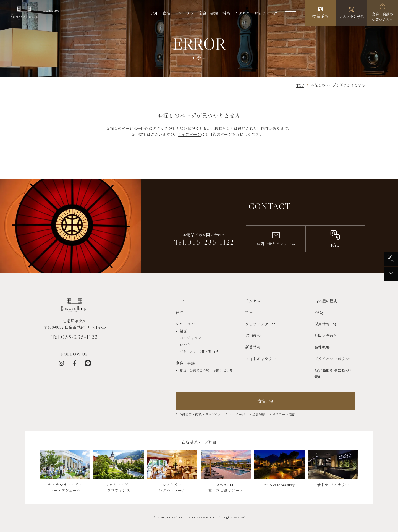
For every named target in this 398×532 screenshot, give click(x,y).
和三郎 (195, 351)
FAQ (319, 312)
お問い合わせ (326, 336)
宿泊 (166, 13)
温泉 (226, 13)
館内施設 (253, 336)
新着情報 (253, 347)
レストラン (184, 13)
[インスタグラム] (61, 363)
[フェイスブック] (75, 363)
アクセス (242, 13)
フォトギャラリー (261, 359)
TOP (154, 13)
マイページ (237, 414)
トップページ (189, 134)
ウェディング (266, 13)
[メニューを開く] (291, 13)
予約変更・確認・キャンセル (200, 414)
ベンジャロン (190, 338)
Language (51, 10)
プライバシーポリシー (334, 359)
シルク (185, 344)
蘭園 (183, 331)
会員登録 (259, 414)
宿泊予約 (265, 401)
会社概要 (322, 347)
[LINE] (88, 363)
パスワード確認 (284, 414)
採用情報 (322, 324)
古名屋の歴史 (326, 301)
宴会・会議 (208, 13)
